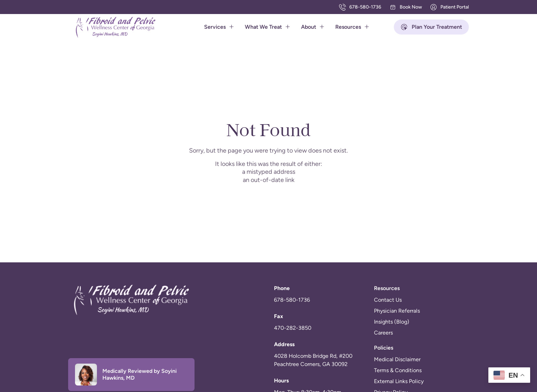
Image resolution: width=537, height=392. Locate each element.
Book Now (406, 7)
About (313, 27)
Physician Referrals (397, 311)
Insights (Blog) (392, 322)
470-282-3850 (293, 328)
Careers (383, 333)
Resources (352, 27)
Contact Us (388, 300)
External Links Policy (399, 381)
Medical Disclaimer (397, 359)
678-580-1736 (360, 7)
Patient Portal (449, 7)
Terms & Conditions (398, 370)
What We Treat (267, 27)
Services (219, 27)
